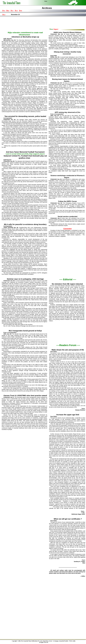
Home (46, 1)
